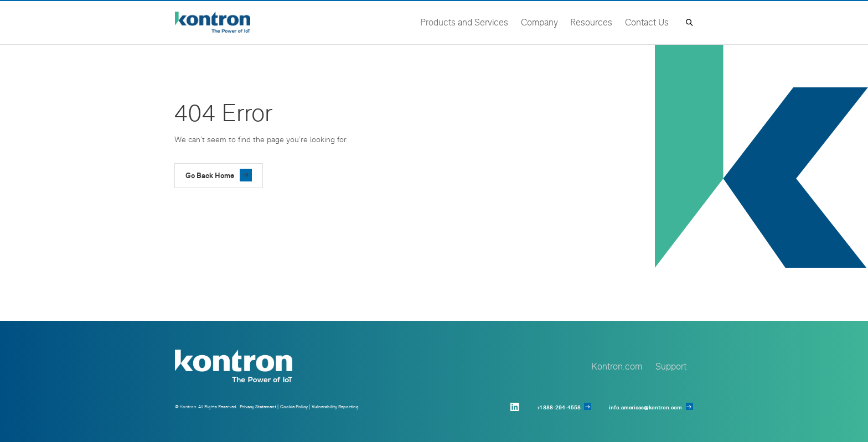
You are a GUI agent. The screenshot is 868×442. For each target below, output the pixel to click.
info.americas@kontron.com (645, 407)
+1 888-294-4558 (559, 407)
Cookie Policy (294, 407)
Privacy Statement (258, 407)
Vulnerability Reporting (335, 407)
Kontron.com (617, 366)
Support (671, 366)
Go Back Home (210, 175)
